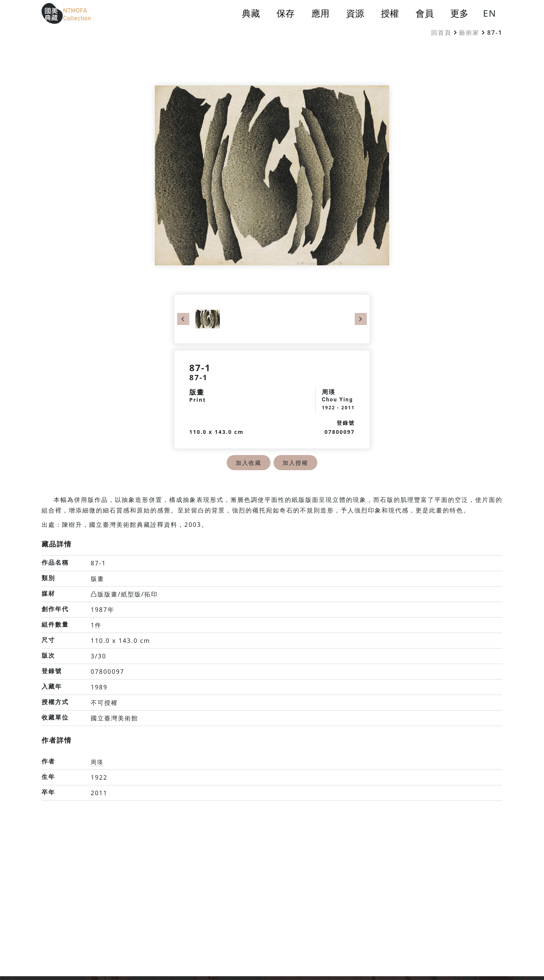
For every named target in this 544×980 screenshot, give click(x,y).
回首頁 (441, 33)
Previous (183, 319)
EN (490, 13)
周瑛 (97, 762)
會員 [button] (425, 13)
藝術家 (469, 33)
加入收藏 (248, 463)
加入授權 (296, 463)
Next (361, 319)
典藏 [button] (251, 13)
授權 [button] (390, 13)
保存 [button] (286, 13)
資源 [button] (355, 13)
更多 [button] (459, 13)
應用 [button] (320, 13)
